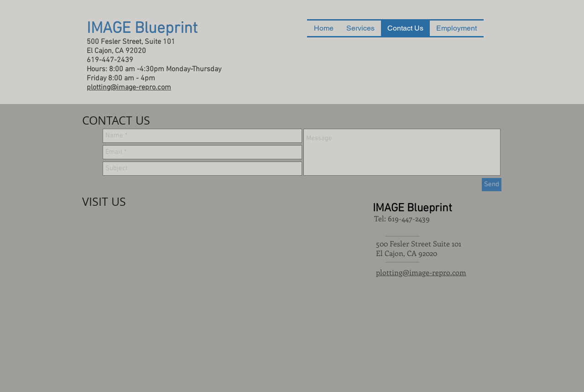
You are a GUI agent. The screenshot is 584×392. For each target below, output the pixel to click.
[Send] (492, 185)
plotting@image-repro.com (421, 272)
